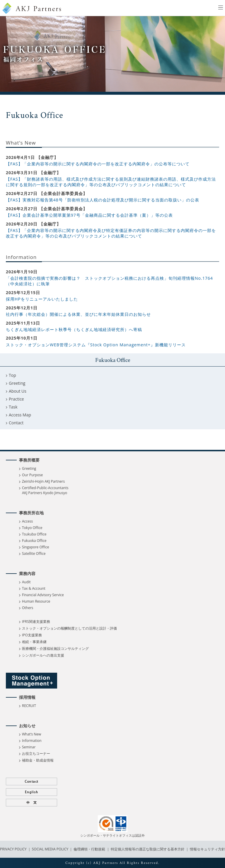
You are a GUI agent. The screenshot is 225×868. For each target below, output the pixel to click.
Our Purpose (32, 475)
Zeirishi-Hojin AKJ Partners (43, 481)
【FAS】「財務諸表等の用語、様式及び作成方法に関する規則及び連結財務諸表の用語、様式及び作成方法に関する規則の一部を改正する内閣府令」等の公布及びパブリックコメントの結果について (111, 182)
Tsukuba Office (34, 534)
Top (12, 375)
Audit (26, 582)
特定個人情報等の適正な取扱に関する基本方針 (148, 849)
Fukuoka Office (34, 541)
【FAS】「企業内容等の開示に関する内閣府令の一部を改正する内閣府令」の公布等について (98, 164)
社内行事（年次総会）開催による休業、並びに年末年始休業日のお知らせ (78, 314)
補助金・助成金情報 (38, 760)
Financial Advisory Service (43, 595)
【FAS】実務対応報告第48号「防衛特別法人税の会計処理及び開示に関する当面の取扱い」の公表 (103, 200)
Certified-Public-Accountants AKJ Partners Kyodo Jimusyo (45, 490)
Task (13, 407)
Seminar (29, 747)
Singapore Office (35, 547)
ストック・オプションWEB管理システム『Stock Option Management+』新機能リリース (96, 345)
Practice (16, 399)
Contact (16, 423)
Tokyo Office (32, 528)
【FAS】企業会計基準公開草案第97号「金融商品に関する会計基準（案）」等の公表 (89, 215)
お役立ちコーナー (36, 753)
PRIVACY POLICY (14, 849)
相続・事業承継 (34, 642)
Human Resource (36, 601)
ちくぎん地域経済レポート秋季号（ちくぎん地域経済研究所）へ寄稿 (74, 329)
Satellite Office (34, 553)
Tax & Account (34, 588)
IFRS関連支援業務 (36, 622)
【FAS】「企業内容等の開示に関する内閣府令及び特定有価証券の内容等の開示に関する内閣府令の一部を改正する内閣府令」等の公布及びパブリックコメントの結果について (111, 233)
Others (28, 608)
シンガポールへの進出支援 (43, 655)
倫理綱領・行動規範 (89, 849)
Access (27, 521)
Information (32, 741)
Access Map (20, 415)
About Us (18, 391)
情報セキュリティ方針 (207, 849)
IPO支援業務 (32, 635)
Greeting (17, 383)
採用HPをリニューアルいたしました (42, 299)
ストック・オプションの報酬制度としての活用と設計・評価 (69, 628)
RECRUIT (29, 706)
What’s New (31, 734)
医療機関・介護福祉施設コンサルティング (55, 649)
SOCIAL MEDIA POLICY (50, 849)
